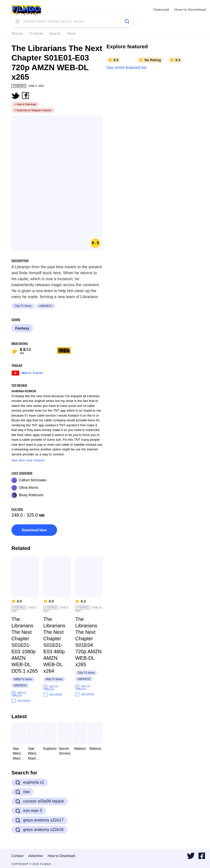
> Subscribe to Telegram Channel (33, 110)
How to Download (190, 10)
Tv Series (36, 34)
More (71, 34)
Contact (17, 856)
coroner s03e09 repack (40, 801)
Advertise (36, 856)
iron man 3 (29, 811)
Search (55, 34)
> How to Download (25, 104)
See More (21, 701)
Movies (17, 34)
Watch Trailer (27, 372)
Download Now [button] (34, 530)
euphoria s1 (30, 782)
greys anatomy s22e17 (39, 820)
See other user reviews (28, 460)
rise (23, 792)
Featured (161, 10)
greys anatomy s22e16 (39, 830)
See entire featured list (127, 68)
